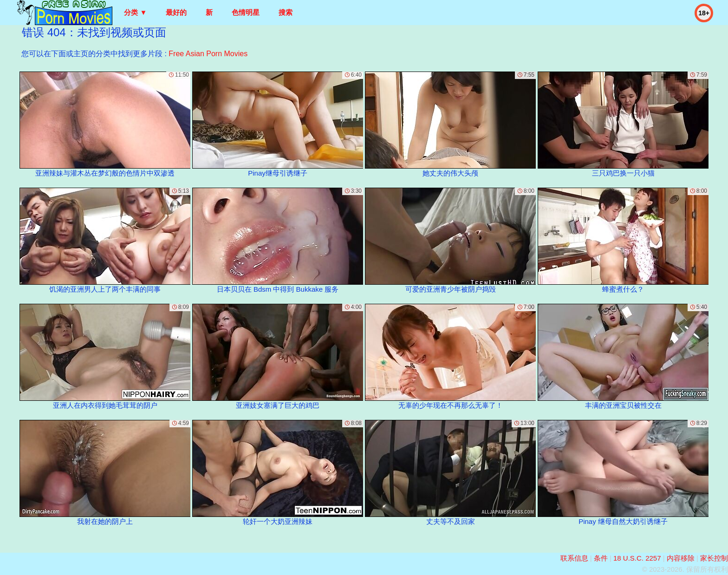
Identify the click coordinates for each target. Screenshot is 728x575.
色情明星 (246, 12)
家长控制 (714, 558)
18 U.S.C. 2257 (637, 558)
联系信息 (574, 558)
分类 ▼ (135, 12)
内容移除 (681, 558)
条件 (601, 558)
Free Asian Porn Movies (208, 54)
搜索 (286, 12)
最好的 (176, 12)
